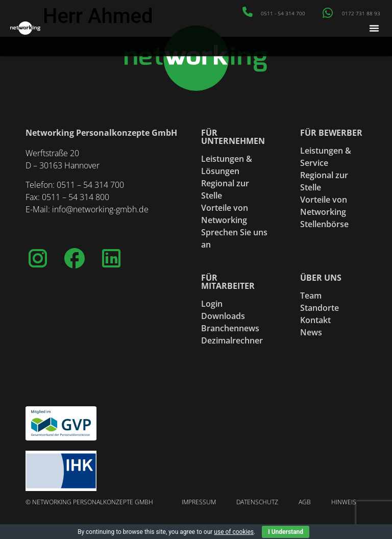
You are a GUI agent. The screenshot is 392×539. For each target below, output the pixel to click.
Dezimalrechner (232, 340)
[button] (374, 28)
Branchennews (230, 328)
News (311, 332)
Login (212, 304)
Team (311, 296)
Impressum (199, 502)
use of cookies (234, 532)
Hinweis (344, 502)
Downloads (223, 316)
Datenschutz (257, 502)
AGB (305, 502)
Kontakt (315, 320)
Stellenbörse (324, 224)
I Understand (286, 532)
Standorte (320, 308)
